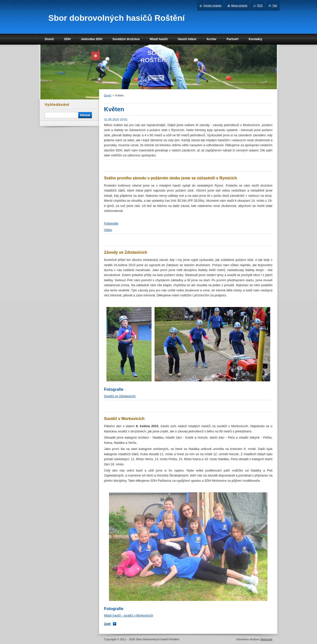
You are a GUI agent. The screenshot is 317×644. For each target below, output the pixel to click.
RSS (260, 5)
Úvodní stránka (212, 5)
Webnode (266, 639)
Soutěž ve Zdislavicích (120, 396)
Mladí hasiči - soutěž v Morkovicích (129, 615)
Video (108, 230)
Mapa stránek (239, 5)
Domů (108, 95)
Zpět (107, 624)
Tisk (275, 5)
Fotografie (111, 223)
